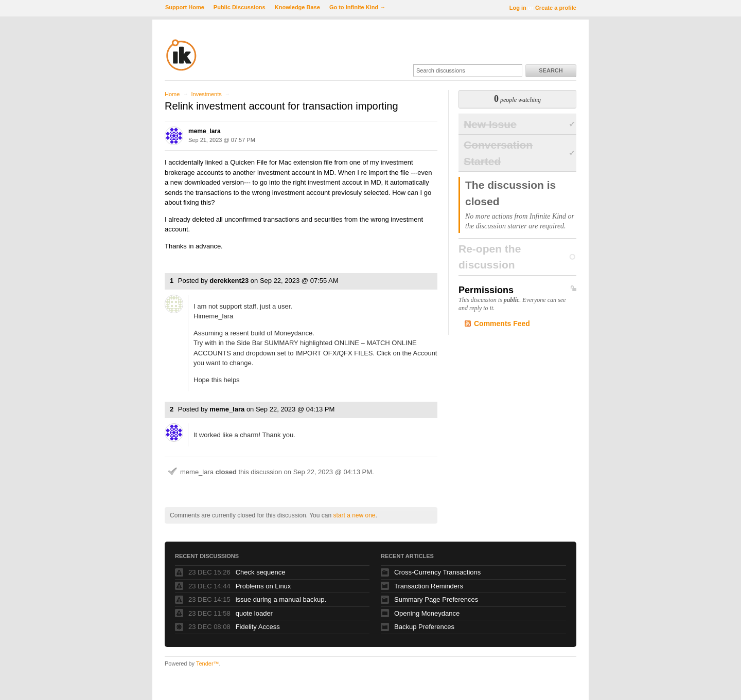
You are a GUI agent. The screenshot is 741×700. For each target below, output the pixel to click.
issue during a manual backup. (281, 599)
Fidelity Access (258, 627)
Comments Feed (502, 324)
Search (551, 70)
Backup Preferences (424, 627)
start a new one (354, 515)
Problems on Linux (263, 586)
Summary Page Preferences (436, 599)
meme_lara (205, 131)
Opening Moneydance (427, 613)
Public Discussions (240, 7)
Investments (206, 94)
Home (172, 94)
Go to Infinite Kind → (357, 7)
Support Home (185, 7)
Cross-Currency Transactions (437, 572)
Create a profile (556, 8)
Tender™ (208, 663)
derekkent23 (229, 281)
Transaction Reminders (429, 586)
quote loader (254, 613)
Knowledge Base (297, 7)
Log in (518, 8)
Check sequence (261, 572)
